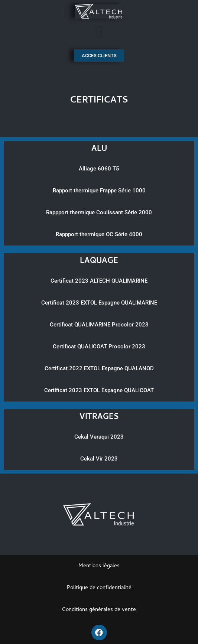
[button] (99, 32)
